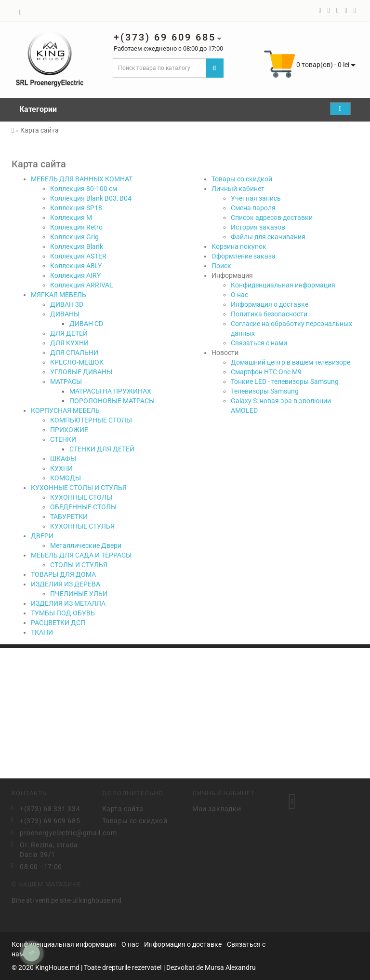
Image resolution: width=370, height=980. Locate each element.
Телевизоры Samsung (265, 391)
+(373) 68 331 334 (50, 808)
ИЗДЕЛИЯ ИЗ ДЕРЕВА (66, 584)
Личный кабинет (238, 189)
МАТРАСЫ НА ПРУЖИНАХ (110, 391)
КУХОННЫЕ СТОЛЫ (81, 497)
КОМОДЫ (66, 478)
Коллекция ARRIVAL (82, 285)
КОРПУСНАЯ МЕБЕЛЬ (65, 410)
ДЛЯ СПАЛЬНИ (74, 353)
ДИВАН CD (86, 324)
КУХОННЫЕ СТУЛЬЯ (82, 526)
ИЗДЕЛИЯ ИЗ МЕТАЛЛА (68, 603)
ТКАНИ (42, 632)
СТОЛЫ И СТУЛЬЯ (79, 565)
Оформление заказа (244, 256)
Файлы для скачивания (268, 237)
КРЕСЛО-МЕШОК (77, 362)
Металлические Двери (86, 545)
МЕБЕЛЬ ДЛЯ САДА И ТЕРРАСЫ (81, 555)
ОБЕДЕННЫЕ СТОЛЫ (83, 507)
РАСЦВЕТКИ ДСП (58, 623)
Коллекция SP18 (76, 208)
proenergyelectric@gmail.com (54, 832)
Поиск (221, 266)
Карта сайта (123, 808)
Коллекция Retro (76, 227)
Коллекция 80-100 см (84, 189)
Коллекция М (71, 218)
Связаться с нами (259, 343)
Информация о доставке (270, 304)
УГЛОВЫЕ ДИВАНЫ (81, 372)
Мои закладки (217, 808)
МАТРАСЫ (66, 381)
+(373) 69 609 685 (50, 820)
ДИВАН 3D (67, 304)
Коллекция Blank (77, 246)
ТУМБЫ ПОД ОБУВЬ (63, 613)
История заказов (258, 227)
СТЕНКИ (63, 439)
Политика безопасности (269, 314)
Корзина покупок (239, 246)
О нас (239, 295)
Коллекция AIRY (75, 275)
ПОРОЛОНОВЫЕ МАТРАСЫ (112, 401)
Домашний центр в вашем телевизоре (291, 362)
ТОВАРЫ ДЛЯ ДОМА (63, 574)
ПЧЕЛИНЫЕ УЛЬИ (79, 594)
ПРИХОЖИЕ (69, 430)
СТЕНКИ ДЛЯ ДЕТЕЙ (102, 449)
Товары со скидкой (242, 179)
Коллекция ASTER (78, 256)
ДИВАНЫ (65, 314)
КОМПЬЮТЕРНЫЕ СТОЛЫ (91, 420)
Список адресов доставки (272, 218)
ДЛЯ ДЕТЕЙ (69, 333)
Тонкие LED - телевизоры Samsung (285, 381)
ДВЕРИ (42, 536)
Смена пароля (253, 208)
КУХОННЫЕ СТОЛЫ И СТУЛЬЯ (79, 488)
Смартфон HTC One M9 (266, 372)
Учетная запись (256, 198)
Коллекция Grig (74, 237)
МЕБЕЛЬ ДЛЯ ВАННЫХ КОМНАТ (82, 179)
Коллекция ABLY (76, 266)
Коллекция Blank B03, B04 (91, 198)
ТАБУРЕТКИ (69, 517)
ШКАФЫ (63, 459)
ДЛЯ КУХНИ (69, 343)
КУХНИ (61, 468)
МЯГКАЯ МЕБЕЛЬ (59, 295)
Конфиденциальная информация (283, 285)
